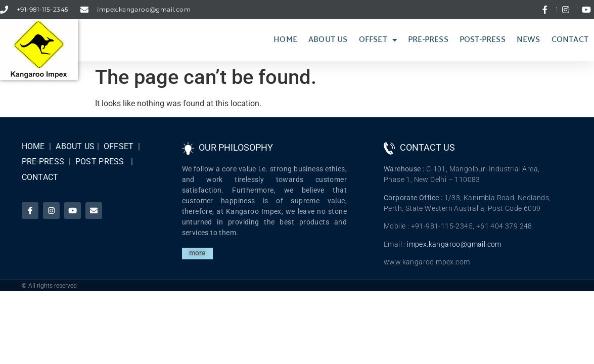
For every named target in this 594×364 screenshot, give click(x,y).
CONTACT (40, 177)
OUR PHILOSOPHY (236, 147)
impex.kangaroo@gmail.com (454, 244)
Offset (378, 40)
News (529, 40)
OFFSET (119, 146)
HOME (33, 146)
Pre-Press (428, 40)
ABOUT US (75, 146)
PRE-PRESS (43, 162)
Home (285, 40)
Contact (570, 40)
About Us (328, 40)
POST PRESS (100, 162)
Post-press (483, 40)
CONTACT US (427, 147)
